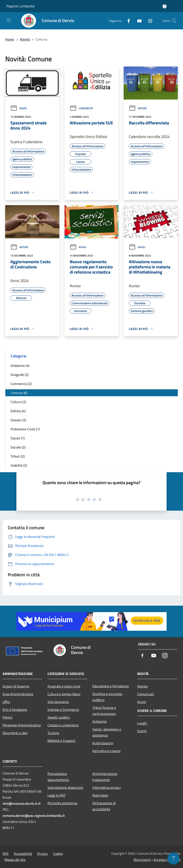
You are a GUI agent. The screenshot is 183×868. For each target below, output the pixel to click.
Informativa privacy (107, 787)
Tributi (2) (18, 456)
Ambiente (99, 721)
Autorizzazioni (103, 743)
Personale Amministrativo (22, 725)
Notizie (138, 108)
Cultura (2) (18, 402)
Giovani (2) (18, 420)
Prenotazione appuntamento (58, 777)
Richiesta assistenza (62, 803)
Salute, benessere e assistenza (107, 732)
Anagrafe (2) (20, 375)
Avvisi (19, 108)
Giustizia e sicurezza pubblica (107, 697)
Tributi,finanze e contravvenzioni (104, 711)
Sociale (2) (18, 447)
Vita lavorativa (58, 702)
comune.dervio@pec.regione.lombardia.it (34, 816)
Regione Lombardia (21, 6)
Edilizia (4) (18, 411)
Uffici (6, 702)
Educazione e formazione (111, 686)
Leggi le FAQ (57, 795)
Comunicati (81, 108)
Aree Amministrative (18, 694)
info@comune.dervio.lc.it (22, 803)
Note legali (100, 795)
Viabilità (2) (19, 465)
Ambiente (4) (20, 366)
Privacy (43, 854)
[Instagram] (148, 21)
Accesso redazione (167, 860)
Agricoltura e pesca (106, 751)
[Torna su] (174, 858)
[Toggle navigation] (9, 20)
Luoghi (142, 723)
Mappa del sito (15, 860)
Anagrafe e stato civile (64, 686)
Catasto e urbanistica (63, 725)
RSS (6, 854)
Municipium (142, 860)
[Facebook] (127, 21)
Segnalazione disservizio (65, 787)
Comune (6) (19, 393)
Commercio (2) (21, 384)
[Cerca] (174, 21)
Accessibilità (23, 854)
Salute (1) (18, 438)
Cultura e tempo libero (64, 694)
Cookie (58, 854)
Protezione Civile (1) (25, 429)
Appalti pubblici (59, 717)
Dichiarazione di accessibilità (104, 806)
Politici (8, 717)
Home (9, 39)
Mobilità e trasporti (62, 741)
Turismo (53, 733)
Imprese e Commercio (63, 710)
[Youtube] (138, 21)
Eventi (142, 731)
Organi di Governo (16, 686)
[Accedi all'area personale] (165, 6)
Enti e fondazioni (15, 710)
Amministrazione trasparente (105, 777)
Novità (25, 39)
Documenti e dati (15, 733)
